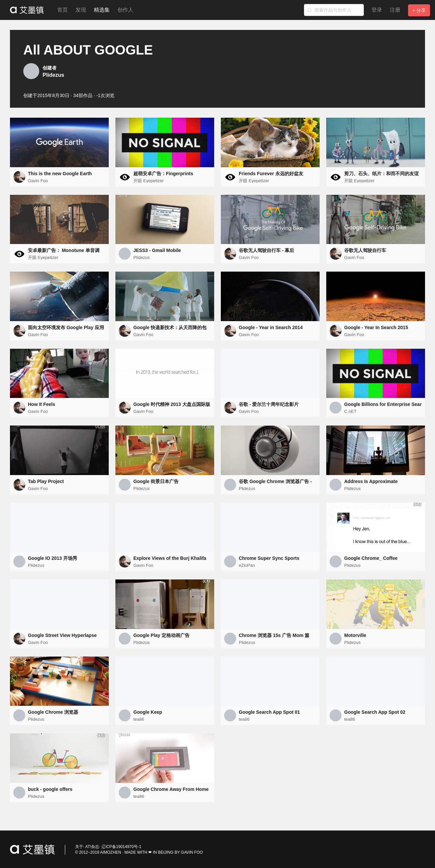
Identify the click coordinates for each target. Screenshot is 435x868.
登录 (377, 10)
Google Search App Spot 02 (375, 712)
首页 (63, 10)
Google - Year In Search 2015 (376, 327)
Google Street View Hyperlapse (62, 635)
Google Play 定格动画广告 (161, 635)
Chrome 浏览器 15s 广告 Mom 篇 (274, 635)
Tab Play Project (46, 481)
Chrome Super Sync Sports (269, 558)
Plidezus (53, 75)
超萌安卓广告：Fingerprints (163, 174)
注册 (395, 10)
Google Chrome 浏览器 (53, 712)
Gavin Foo (38, 181)
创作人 (125, 10)
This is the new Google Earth (60, 174)
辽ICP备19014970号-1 (121, 847)
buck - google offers (50, 789)
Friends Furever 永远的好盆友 (271, 174)
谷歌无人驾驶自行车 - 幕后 (266, 250)
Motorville (355, 635)
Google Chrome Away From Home (171, 789)
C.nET (350, 411)
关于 (79, 847)
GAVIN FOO (192, 852)
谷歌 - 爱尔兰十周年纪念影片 (269, 404)
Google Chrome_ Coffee (371, 558)
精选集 (102, 10)
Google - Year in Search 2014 (271, 327)
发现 (81, 10)
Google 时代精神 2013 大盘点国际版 (172, 404)
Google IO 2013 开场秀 (53, 558)
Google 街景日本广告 (156, 481)
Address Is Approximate (371, 481)
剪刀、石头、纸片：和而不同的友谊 (381, 174)
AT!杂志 (92, 847)
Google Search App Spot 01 (269, 712)
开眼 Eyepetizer (148, 181)
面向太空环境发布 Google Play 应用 (66, 327)
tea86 (139, 719)
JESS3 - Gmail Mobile (157, 250)
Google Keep (148, 712)
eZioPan (247, 565)
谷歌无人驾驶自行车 (365, 250)
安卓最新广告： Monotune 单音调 (64, 250)
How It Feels (42, 404)
